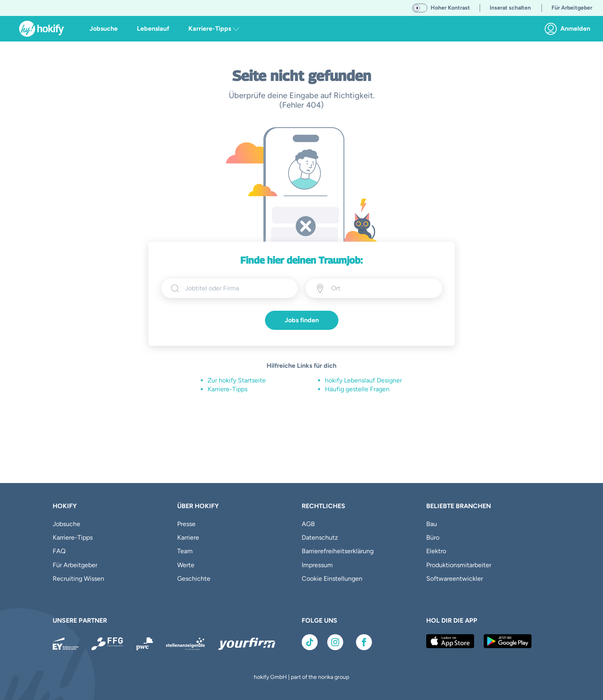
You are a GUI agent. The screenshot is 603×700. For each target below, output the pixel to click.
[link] (570, 29)
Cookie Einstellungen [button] (332, 579)
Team (185, 551)
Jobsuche (104, 29)
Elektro (436, 551)
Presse (186, 524)
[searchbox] (236, 288)
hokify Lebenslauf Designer (363, 380)
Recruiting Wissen (78, 579)
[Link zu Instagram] (335, 642)
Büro (433, 537)
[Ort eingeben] (368, 288)
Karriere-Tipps (227, 389)
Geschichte (194, 579)
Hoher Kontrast (450, 8)
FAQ (59, 551)
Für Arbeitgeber (75, 565)
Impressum (317, 565)
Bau (432, 524)
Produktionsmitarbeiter (459, 565)
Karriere (188, 537)
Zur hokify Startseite (237, 380)
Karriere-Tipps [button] (214, 29)
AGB (308, 524)
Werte (186, 565)
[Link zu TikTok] (310, 642)
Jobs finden (302, 320)
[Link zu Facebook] (364, 642)
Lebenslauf (153, 29)
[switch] (420, 8)
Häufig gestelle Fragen (357, 389)
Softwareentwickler (455, 579)
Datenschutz (320, 537)
